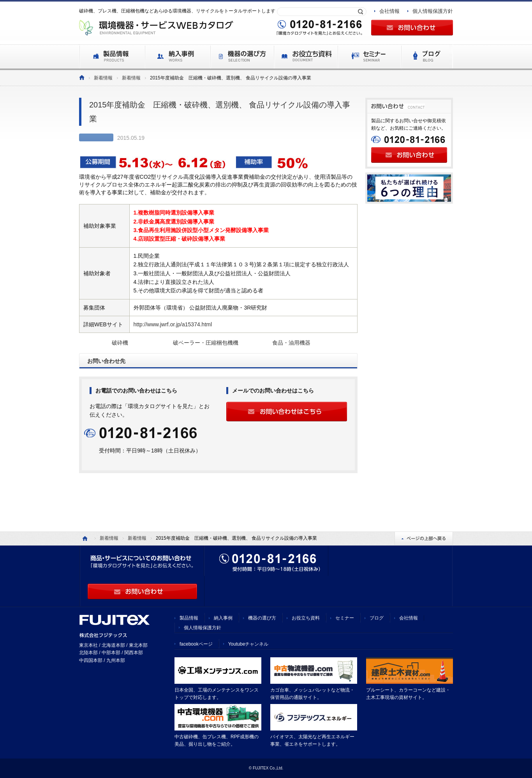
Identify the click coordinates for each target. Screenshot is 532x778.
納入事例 (223, 618)
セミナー (345, 618)
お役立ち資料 (306, 618)
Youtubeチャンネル (248, 644)
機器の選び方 (262, 618)
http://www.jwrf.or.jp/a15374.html (173, 324)
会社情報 (389, 11)
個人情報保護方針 (433, 11)
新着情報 (103, 78)
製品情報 (189, 618)
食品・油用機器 (291, 343)
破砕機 (120, 343)
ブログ (377, 618)
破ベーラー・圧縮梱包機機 (206, 343)
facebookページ (196, 644)
